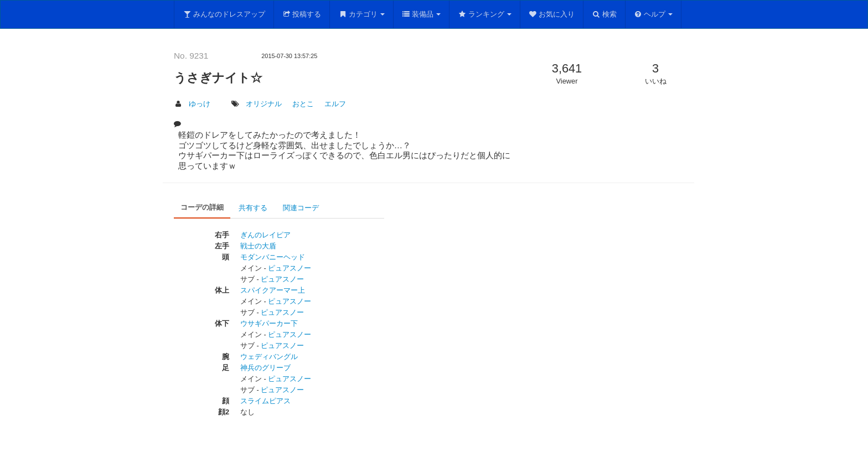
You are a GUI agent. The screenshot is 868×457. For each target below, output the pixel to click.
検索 (604, 14)
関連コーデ (301, 208)
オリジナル (264, 104)
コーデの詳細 (202, 207)
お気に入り (552, 14)
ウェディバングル (269, 357)
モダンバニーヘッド (273, 257)
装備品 (422, 14)
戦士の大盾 (258, 246)
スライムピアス (265, 401)
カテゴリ (361, 14)
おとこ (303, 104)
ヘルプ (653, 14)
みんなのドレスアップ (224, 14)
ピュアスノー (290, 268)
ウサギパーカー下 (269, 323)
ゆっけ (200, 104)
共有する (253, 208)
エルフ (335, 104)
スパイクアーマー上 (273, 290)
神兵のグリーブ (265, 368)
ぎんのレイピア (265, 235)
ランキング (485, 14)
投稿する (302, 14)
